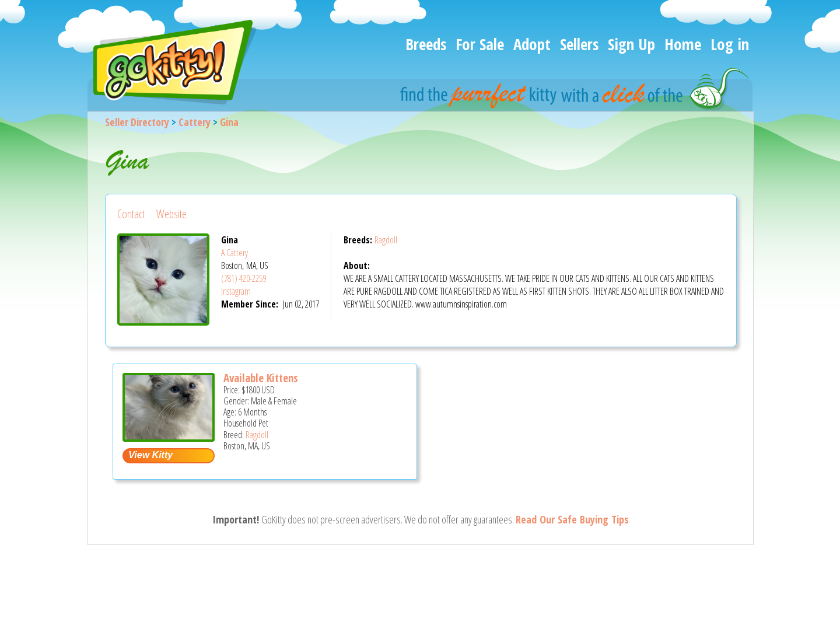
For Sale (480, 44)
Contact (131, 214)
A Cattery (235, 253)
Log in (730, 44)
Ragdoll (386, 240)
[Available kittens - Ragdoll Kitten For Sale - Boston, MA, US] (169, 437)
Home (683, 44)
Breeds (426, 44)
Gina (229, 122)
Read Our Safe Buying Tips (572, 519)
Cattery (195, 122)
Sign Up (631, 44)
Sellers (579, 44)
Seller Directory (137, 122)
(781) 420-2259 (244, 278)
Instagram (236, 291)
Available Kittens (261, 378)
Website (171, 214)
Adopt (532, 44)
